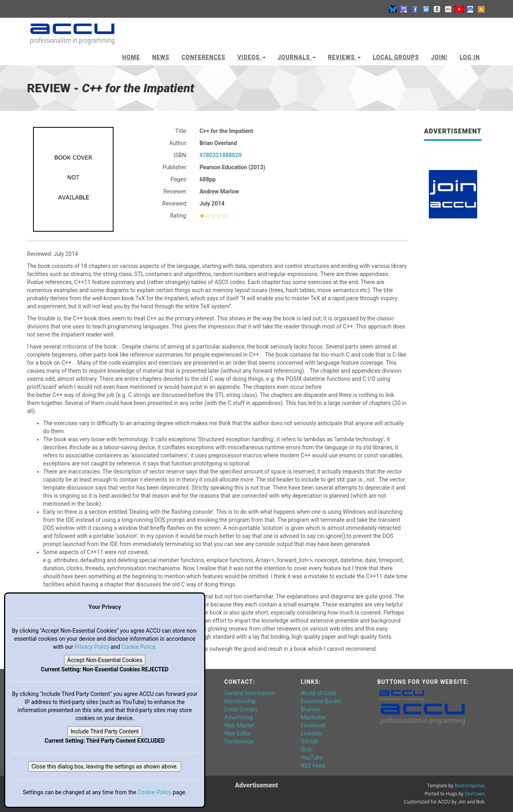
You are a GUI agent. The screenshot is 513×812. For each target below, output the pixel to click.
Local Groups (396, 57)
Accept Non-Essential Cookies (105, 660)
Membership (240, 701)
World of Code (319, 693)
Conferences (204, 57)
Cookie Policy (138, 647)
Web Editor (238, 733)
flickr (307, 750)
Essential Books (321, 701)
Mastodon (313, 717)
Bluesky (310, 709)
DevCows (475, 794)
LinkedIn (311, 733)
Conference (239, 741)
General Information (249, 693)
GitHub (309, 741)
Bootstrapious (470, 786)
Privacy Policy (92, 647)
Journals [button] (297, 57)
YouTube (312, 758)
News (161, 57)
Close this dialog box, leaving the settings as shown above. (105, 766)
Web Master (239, 725)
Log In (470, 57)
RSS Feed (313, 766)
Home (131, 57)
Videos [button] (252, 57)
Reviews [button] (344, 57)
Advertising (238, 717)
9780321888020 (220, 155)
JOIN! (440, 57)
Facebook (313, 725)
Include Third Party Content (104, 731)
